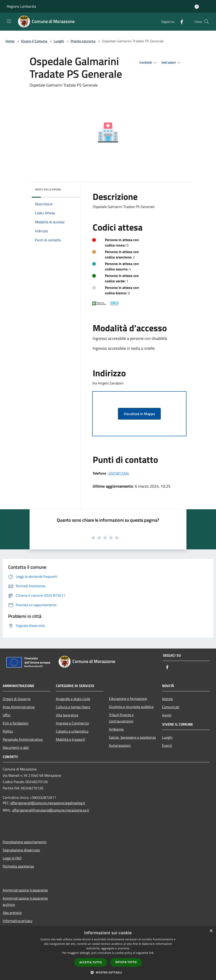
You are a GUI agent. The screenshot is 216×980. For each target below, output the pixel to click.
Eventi (167, 745)
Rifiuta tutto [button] (126, 962)
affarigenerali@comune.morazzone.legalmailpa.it (48, 803)
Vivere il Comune (34, 41)
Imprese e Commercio (72, 723)
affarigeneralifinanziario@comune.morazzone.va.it (51, 810)
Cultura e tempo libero (73, 707)
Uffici (7, 715)
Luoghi (59, 41)
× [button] (211, 931)
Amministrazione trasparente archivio (25, 901)
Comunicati (171, 707)
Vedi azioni (172, 63)
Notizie (168, 699)
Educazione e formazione (128, 699)
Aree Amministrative (19, 707)
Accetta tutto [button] (91, 962)
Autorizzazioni (120, 745)
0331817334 (119, 473)
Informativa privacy (18, 921)
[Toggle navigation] (9, 21)
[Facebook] (180, 22)
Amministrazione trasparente (25, 890)
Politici (8, 731)
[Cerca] (207, 22)
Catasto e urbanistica (72, 731)
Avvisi (167, 715)
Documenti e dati (16, 747)
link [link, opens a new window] (151, 953)
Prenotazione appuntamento (25, 842)
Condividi (149, 63)
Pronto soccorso (83, 41)
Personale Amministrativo (23, 739)
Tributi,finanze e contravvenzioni (121, 718)
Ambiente (116, 729)
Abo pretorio (12, 913)
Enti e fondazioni (16, 723)
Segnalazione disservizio (21, 850)
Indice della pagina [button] (48, 189)
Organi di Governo (17, 699)
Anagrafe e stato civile (73, 699)
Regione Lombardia (21, 6)
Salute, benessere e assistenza (132, 737)
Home (10, 41)
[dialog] (108, 953)
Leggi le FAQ (12, 858)
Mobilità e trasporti (71, 739)
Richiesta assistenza (18, 866)
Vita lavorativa (67, 715)
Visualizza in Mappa (139, 414)
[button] (108, 972)
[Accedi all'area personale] (197, 7)
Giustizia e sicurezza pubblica (131, 707)
